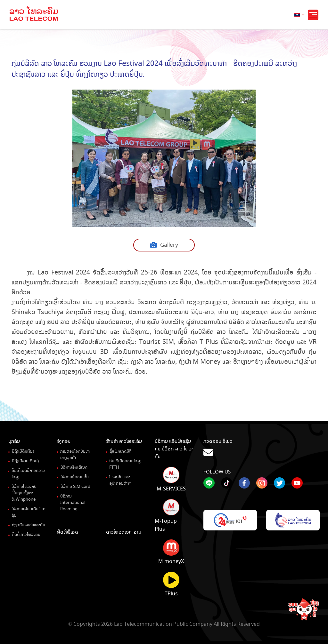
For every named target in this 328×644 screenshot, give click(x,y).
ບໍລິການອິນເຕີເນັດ (74, 467)
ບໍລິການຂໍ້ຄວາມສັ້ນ (75, 477)
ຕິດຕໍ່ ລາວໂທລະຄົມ (26, 535)
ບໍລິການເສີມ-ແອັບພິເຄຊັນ (28, 512)
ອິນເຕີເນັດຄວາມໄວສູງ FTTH (125, 464)
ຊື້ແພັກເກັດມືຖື (121, 451)
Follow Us (217, 472)
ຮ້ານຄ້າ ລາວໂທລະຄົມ (124, 441)
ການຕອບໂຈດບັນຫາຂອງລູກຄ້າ (75, 455)
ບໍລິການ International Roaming (73, 503)
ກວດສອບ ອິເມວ (262, 448)
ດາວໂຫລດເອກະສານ (124, 532)
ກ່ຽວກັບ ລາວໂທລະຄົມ (29, 525)
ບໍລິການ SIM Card (75, 487)
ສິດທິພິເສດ (68, 532)
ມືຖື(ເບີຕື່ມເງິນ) (23, 451)
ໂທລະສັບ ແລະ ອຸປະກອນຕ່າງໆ (120, 480)
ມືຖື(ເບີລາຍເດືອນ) (25, 461)
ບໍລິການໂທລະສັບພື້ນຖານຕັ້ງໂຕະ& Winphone (24, 493)
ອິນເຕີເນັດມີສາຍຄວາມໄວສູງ (28, 474)
